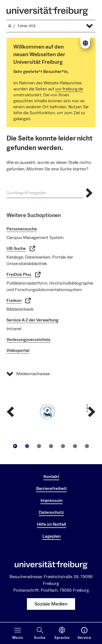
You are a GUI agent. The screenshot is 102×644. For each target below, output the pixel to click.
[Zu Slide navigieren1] (27, 446)
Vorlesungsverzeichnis (29, 340)
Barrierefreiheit (51, 489)
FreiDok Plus (24, 275)
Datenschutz (51, 512)
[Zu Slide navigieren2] (39, 446)
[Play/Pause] (15, 446)
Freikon (19, 301)
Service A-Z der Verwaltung (33, 320)
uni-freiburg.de (69, 89)
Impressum (52, 500)
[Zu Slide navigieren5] (75, 446)
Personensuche (22, 229)
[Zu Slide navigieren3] (51, 446)
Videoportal (18, 350)
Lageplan (52, 536)
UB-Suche (21, 248)
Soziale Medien (51, 604)
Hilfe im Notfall (52, 524)
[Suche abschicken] (89, 193)
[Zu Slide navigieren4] (63, 446)
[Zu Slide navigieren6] (87, 446)
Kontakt (51, 477)
